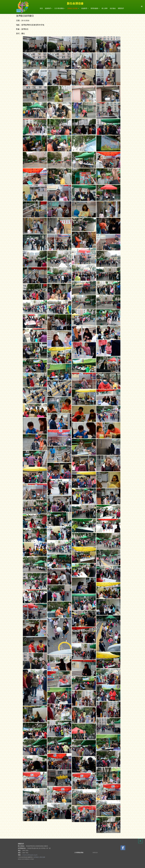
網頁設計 (20, 859)
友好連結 (113, 8)
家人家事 (105, 8)
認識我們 (49, 8)
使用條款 (36, 857)
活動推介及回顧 (73, 8)
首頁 (41, 8)
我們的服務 (95, 8)
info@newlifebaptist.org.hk (30, 855)
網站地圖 (42, 857)
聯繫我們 (121, 8)
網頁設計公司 (29, 859)
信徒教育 (85, 8)
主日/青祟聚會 (60, 8)
